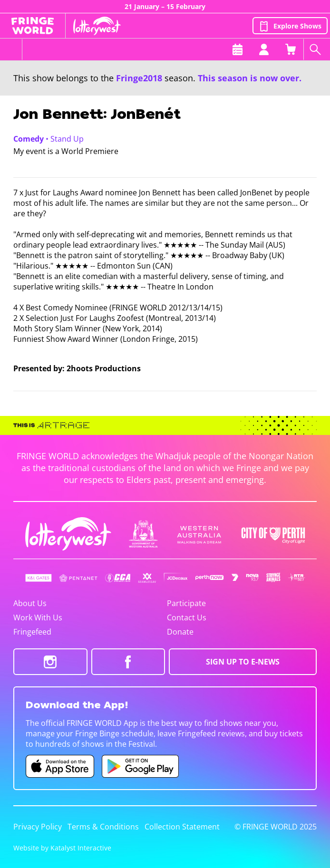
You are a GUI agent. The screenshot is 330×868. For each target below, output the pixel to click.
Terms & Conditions (103, 827)
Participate (186, 603)
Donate (180, 632)
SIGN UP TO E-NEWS (243, 662)
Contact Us (187, 617)
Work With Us (38, 617)
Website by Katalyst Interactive (62, 848)
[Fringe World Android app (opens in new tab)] (140, 766)
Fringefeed (32, 632)
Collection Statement (182, 827)
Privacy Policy (38, 827)
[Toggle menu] (11, 49)
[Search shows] (317, 49)
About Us (30, 603)
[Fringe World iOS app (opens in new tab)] (60, 766)
